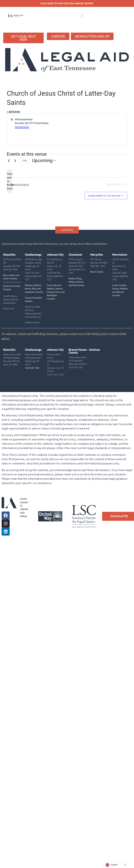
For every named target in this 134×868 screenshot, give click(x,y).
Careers (24, 509)
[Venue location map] (97, 130)
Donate (24, 516)
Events (24, 499)
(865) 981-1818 (98, 266)
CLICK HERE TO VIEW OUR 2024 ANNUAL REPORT (67, 3)
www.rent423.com (33, 317)
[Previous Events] (9, 161)
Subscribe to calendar (104, 196)
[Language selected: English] (116, 865)
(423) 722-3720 (55, 375)
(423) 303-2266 (76, 266)
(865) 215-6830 (10, 364)
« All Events (13, 112)
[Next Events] (15, 161)
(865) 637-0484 (10, 269)
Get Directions (22, 127)
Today (24, 161)
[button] (82, 16)
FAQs (22, 513)
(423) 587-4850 (119, 273)
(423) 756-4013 (32, 273)
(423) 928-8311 (54, 273)
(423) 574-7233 (76, 367)
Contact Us (24, 504)
